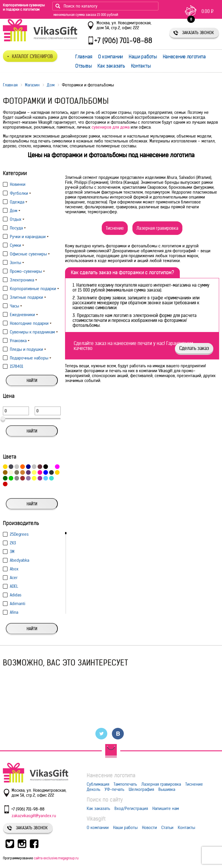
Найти (32, 381)
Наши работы (143, 57)
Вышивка (167, 789)
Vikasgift (96, 819)
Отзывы (83, 66)
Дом (51, 85)
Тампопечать (125, 784)
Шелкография (141, 789)
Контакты (141, 66)
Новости (149, 828)
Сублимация (98, 784)
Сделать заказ (194, 348)
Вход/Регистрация (131, 808)
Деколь (94, 789)
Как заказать (111, 66)
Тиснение (115, 228)
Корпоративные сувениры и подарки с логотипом (24, 7)
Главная (84, 57)
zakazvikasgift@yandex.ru (34, 816)
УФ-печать (114, 789)
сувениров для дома (111, 127)
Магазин (32, 85)
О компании (110, 57)
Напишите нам (166, 808)
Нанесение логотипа (184, 57)
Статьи (167, 828)
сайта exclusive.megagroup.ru (56, 858)
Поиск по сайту (105, 800)
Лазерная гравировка (157, 228)
